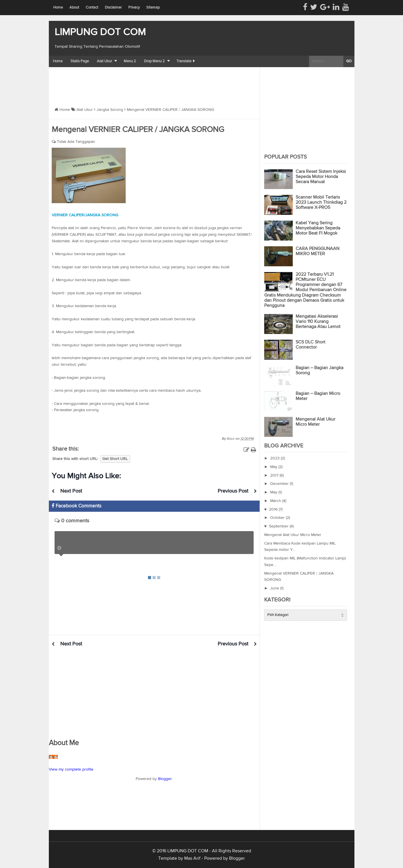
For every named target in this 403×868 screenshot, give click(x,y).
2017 (275, 475)
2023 (275, 458)
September (279, 526)
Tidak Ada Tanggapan (76, 142)
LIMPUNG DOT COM (100, 32)
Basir (53, 757)
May (274, 467)
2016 (274, 509)
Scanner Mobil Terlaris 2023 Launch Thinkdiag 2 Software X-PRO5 (321, 203)
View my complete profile (71, 769)
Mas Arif (192, 859)
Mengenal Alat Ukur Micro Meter (293, 535)
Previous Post (233, 491)
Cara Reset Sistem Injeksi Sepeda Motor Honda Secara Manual (321, 177)
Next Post (71, 491)
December (280, 484)
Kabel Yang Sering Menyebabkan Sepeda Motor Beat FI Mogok (318, 228)
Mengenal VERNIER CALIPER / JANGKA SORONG (138, 130)
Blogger (165, 779)
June (275, 588)
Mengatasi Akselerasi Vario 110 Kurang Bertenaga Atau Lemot (318, 322)
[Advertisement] (153, 83)
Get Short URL (115, 459)
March (276, 501)
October (278, 518)
